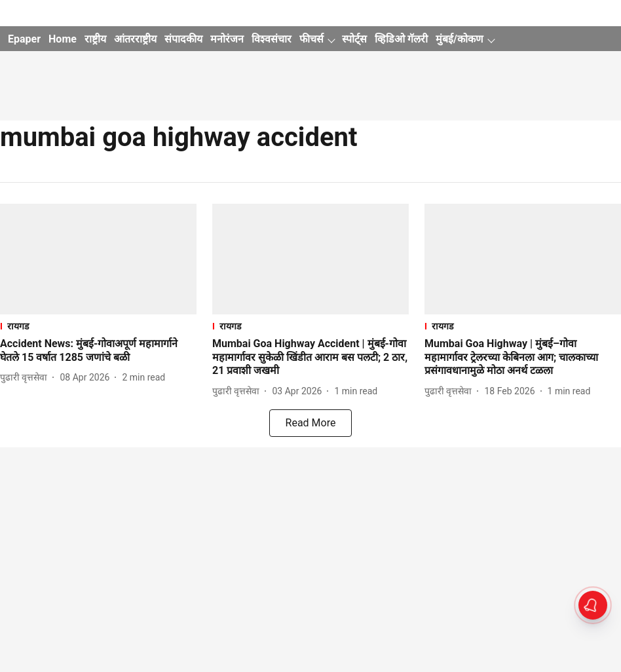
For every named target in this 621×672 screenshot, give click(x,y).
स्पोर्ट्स (354, 39)
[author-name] (26, 378)
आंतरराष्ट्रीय (135, 39)
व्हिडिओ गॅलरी (401, 39)
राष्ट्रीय (95, 39)
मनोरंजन (227, 39)
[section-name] (98, 326)
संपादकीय (183, 39)
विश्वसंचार (272, 39)
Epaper (24, 39)
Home (63, 39)
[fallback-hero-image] (98, 259)
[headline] (98, 351)
